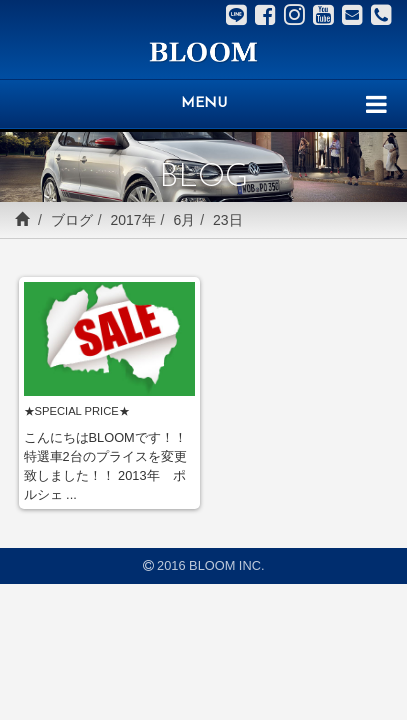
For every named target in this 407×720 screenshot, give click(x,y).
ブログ (72, 220)
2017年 (132, 220)
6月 (184, 220)
